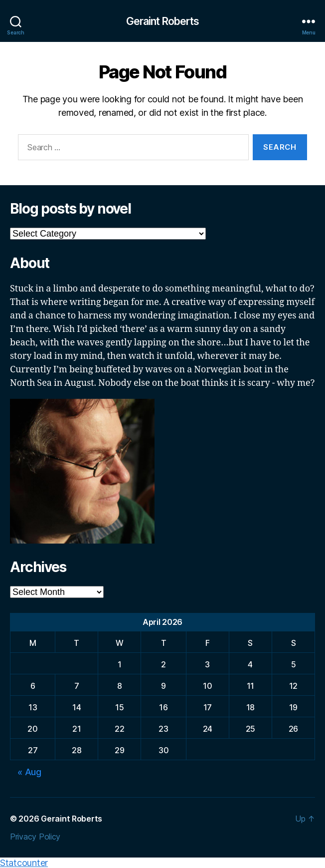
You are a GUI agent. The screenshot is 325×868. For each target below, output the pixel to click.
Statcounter (24, 863)
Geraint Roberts (163, 21)
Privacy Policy (35, 837)
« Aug (29, 772)
